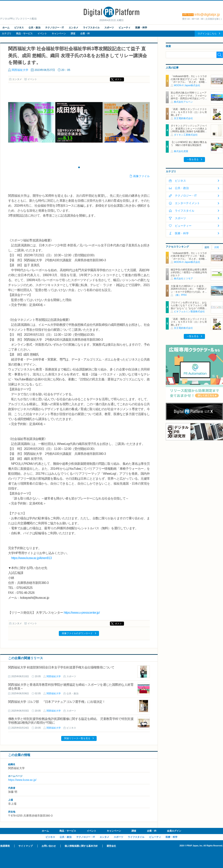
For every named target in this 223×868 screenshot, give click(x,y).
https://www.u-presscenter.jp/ (82, 613)
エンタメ (73, 28)
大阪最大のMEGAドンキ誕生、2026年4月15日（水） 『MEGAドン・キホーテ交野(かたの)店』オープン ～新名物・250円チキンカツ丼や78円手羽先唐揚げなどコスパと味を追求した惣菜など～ (189, 293)
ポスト (118, 79)
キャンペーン (59, 34)
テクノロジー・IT (55, 28)
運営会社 (111, 846)
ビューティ (125, 28)
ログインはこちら (207, 34)
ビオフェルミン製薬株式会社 (189, 312)
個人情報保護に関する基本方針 (81, 846)
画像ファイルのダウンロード (77, 633)
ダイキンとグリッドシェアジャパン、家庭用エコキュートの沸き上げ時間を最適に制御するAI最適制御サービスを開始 (189, 130)
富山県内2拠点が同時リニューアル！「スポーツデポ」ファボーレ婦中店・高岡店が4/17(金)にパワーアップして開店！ (189, 97)
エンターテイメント (187, 203)
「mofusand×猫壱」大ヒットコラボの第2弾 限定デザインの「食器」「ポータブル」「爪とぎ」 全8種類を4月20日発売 (189, 81)
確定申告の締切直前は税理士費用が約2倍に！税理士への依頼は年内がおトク (189, 272)
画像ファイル (141, 176)
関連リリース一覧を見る (77, 738)
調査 (73, 34)
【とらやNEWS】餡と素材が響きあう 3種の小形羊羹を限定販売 (189, 144)
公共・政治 (34, 28)
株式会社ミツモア (183, 279)
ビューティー (183, 226)
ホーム (6, 28)
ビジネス (19, 28)
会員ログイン (174, 831)
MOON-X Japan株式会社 (187, 85)
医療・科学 (141, 28)
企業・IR (85, 34)
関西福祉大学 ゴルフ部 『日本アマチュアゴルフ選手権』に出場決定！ (57, 702)
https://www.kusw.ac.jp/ (22, 780)
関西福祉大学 (20, 70)
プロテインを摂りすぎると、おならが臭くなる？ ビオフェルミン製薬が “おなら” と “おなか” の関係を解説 (189, 307)
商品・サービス (24, 34)
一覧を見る (193, 159)
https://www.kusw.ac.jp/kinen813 (31, 558)
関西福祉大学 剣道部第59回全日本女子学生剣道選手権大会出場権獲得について (61, 667)
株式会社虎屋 (181, 151)
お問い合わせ (49, 846)
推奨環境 (5, 846)
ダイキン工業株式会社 (186, 135)
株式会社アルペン (183, 102)
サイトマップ (26, 846)
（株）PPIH (180, 295)
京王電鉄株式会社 (183, 118)
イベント (42, 34)
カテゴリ (7, 34)
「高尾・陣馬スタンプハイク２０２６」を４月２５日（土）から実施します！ (189, 112)
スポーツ (109, 28)
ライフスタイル (91, 28)
